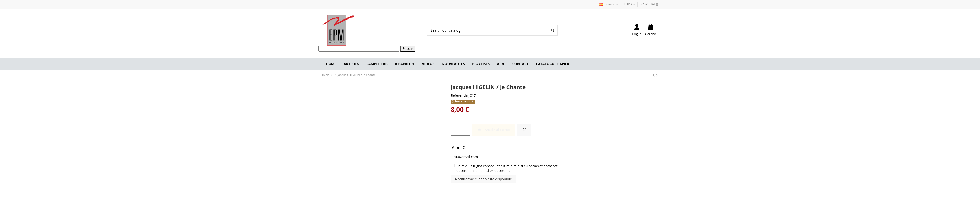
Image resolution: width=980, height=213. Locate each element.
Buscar (408, 49)
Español (609, 4)
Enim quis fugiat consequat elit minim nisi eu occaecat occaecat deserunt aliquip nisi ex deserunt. (507, 168)
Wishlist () (649, 4)
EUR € (630, 4)
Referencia (459, 95)
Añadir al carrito (494, 130)
